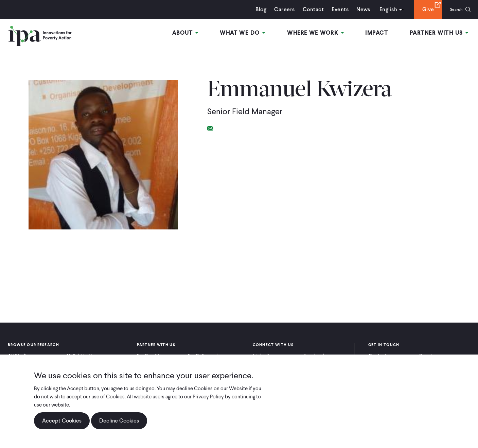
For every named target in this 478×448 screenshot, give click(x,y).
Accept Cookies (62, 421)
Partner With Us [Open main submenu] (440, 33)
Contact (307, 9)
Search (453, 9)
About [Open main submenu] (192, 33)
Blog (255, 9)
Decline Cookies (119, 421)
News (358, 9)
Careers (279, 9)
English (383, 9)
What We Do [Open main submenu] (248, 33)
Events (334, 9)
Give (422, 9)
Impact (379, 33)
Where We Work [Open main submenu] (319, 33)
